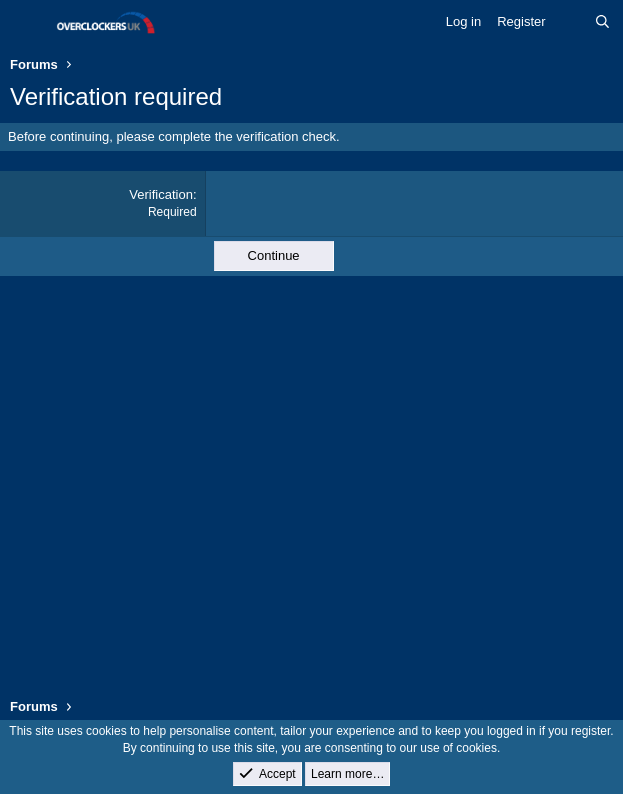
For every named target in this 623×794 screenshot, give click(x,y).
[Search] (602, 22)
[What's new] (570, 22)
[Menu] (27, 23)
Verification (161, 194)
